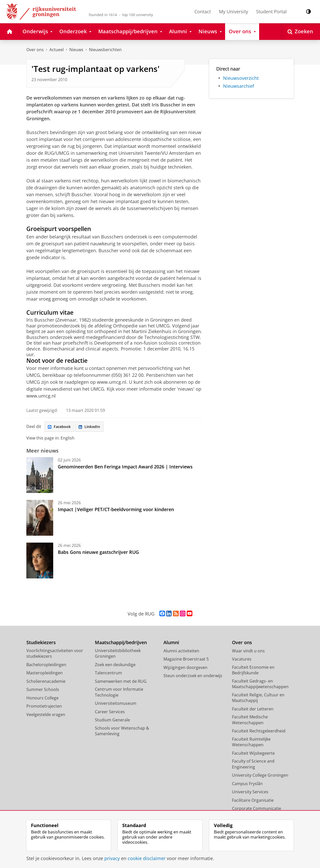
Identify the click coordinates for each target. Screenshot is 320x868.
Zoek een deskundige (115, 666)
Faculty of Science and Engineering (253, 765)
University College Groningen (260, 776)
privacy (112, 858)
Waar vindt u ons (248, 652)
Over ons (35, 50)
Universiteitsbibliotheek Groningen (118, 655)
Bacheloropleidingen (46, 666)
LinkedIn (94, 427)
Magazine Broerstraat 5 (186, 660)
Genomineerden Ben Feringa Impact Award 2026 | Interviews (125, 468)
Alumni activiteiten (181, 652)
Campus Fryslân (247, 785)
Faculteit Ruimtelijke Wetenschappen (251, 743)
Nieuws (76, 50)
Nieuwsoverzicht (241, 78)
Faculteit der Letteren (253, 710)
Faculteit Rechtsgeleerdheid (259, 732)
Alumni (171, 644)
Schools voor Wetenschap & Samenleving (122, 732)
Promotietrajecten (44, 707)
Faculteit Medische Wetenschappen (250, 721)
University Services (250, 793)
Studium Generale (112, 721)
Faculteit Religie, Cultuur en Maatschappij (258, 699)
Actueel (57, 50)
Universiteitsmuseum (116, 704)
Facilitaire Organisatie (253, 801)
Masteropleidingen (45, 674)
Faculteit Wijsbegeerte (253, 754)
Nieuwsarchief (239, 86)
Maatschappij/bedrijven (121, 644)
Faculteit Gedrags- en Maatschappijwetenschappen (260, 685)
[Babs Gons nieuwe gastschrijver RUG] (40, 562)
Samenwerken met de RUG (121, 682)
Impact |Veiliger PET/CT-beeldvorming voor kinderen (116, 510)
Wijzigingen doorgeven (185, 668)
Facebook (61, 427)
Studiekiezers (41, 644)
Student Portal (271, 12)
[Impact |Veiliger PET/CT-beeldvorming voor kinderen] (40, 519)
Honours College (42, 699)
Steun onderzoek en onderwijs (193, 677)
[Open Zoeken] (300, 32)
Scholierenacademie (46, 682)
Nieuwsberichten (105, 50)
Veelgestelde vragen (46, 716)
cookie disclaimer (147, 858)
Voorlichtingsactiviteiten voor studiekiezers (55, 655)
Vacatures (242, 660)
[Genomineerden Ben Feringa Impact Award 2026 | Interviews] (40, 476)
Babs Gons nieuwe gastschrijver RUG (98, 553)
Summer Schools (43, 690)
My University (234, 12)
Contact (203, 12)
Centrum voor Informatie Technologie (119, 693)
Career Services (110, 713)
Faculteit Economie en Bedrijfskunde (253, 671)
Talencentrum (108, 674)
